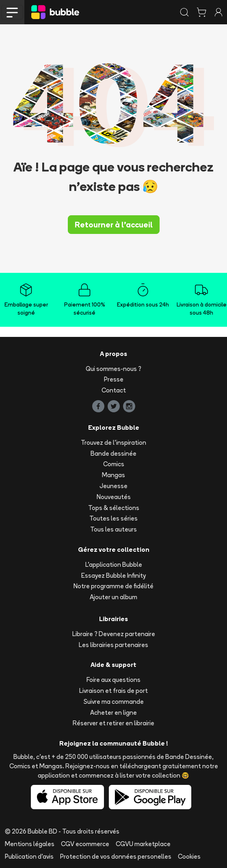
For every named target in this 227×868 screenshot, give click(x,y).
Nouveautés (114, 497)
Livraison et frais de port (113, 691)
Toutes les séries (113, 518)
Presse (114, 379)
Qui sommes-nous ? (113, 369)
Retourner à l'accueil (114, 225)
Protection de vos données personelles (116, 856)
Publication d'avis (29, 856)
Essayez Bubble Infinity (113, 575)
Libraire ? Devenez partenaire (114, 634)
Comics (114, 464)
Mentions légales (30, 844)
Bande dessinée (113, 453)
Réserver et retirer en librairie (113, 723)
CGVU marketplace (143, 844)
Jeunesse (113, 486)
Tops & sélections (114, 508)
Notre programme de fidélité (113, 586)
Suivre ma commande (114, 702)
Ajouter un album (113, 597)
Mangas (113, 475)
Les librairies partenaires (113, 645)
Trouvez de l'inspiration (113, 443)
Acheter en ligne (113, 713)
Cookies (189, 856)
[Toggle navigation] (12, 12)
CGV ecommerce (85, 844)
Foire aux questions (113, 680)
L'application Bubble (114, 565)
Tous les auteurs (113, 529)
